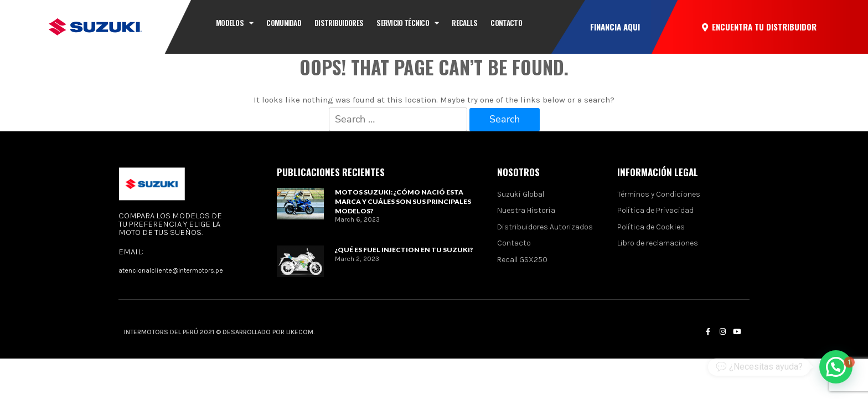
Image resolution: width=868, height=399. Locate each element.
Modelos (234, 23)
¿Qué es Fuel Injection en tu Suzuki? (404, 250)
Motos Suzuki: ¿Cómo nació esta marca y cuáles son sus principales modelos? (403, 201)
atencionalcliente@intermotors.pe (171, 270)
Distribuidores (339, 23)
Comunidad (284, 23)
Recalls (464, 23)
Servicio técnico (407, 23)
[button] (615, 27)
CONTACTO (506, 23)
